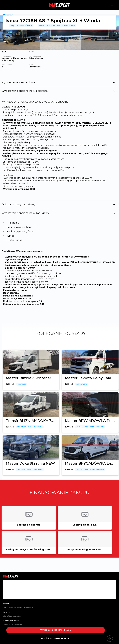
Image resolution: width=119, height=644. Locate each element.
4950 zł (56, 639)
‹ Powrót (7, 15)
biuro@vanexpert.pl (12, 616)
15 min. (56, 630)
